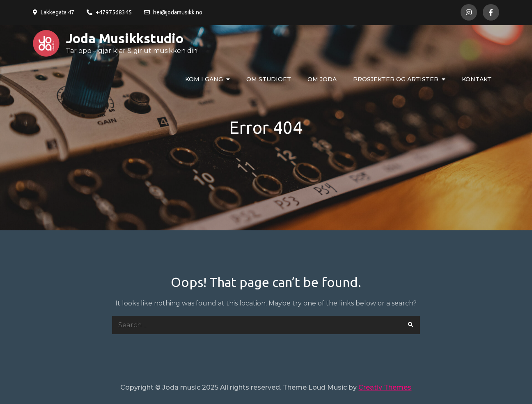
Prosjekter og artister (396, 79)
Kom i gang (204, 79)
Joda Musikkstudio (125, 38)
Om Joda (322, 79)
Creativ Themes (385, 387)
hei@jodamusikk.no (173, 12)
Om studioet (269, 79)
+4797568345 (109, 12)
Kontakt (477, 79)
